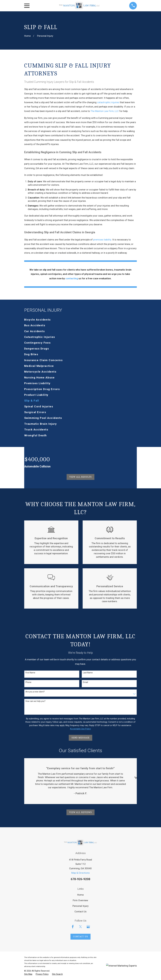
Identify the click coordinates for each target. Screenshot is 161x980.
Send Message (80, 738)
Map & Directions (80, 873)
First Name (30, 673)
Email (85, 682)
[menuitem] (81, 320)
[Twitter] (80, 927)
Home (80, 895)
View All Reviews (80, 812)
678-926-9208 (80, 879)
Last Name (88, 673)
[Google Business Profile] (88, 927)
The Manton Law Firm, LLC (105, 111)
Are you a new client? (35, 692)
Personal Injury (80, 906)
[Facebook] (73, 927)
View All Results (81, 477)
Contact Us (80, 912)
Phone (28, 682)
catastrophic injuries (108, 102)
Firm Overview (80, 900)
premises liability (102, 240)
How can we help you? (35, 701)
